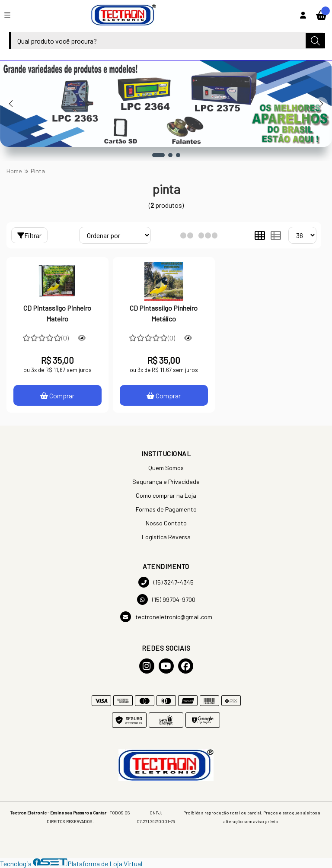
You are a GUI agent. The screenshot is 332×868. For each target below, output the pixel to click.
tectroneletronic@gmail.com (166, 617)
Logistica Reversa (166, 537)
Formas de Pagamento (166, 509)
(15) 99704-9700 (166, 599)
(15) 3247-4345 (166, 582)
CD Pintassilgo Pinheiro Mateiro (57, 313)
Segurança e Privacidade (166, 482)
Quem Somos (166, 468)
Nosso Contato (166, 523)
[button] (158, 155)
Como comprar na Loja (166, 495)
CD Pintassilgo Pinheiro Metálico (164, 313)
